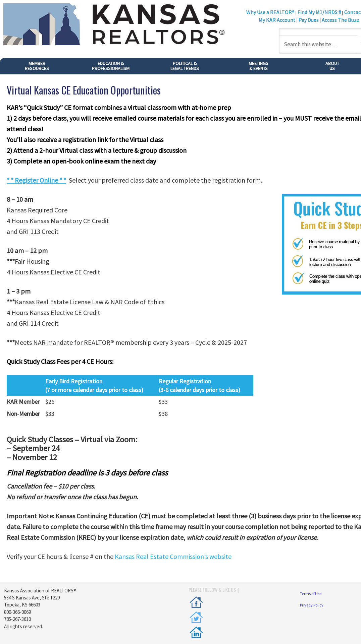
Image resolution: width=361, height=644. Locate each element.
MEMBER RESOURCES (37, 66)
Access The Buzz (341, 20)
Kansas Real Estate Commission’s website (173, 556)
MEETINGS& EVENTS (259, 66)
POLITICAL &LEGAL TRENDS (185, 66)
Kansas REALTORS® (121, 25)
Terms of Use (311, 594)
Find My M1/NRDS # (319, 12)
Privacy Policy (312, 605)
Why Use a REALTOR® (270, 12)
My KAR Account (278, 20)
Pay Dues (309, 20)
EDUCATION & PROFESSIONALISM (111, 66)
